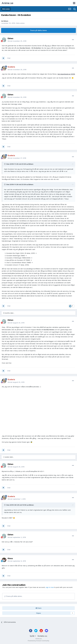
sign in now (50, 587)
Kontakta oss (42, 636)
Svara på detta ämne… (14, 596)
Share (38, 608)
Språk (33, 636)
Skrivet (17, 41)
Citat (9, 58)
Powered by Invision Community (38, 641)
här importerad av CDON (66, 74)
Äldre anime (20, 23)
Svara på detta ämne (38, 30)
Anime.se (7, 3)
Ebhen (6, 21)
